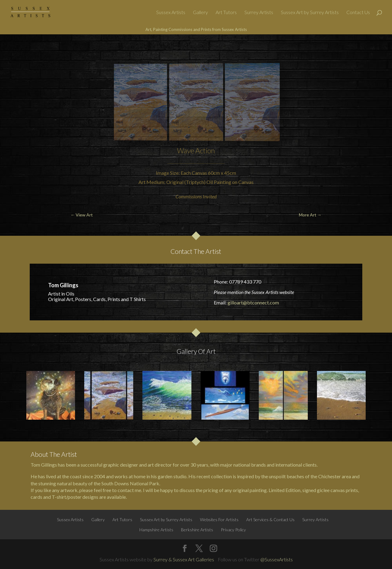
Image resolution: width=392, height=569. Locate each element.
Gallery (200, 13)
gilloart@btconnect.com (253, 302)
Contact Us (358, 13)
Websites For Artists (219, 519)
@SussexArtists (277, 559)
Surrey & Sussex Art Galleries (184, 559)
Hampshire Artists (156, 530)
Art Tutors (226, 13)
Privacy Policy (233, 530)
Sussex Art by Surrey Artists (310, 13)
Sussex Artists (171, 13)
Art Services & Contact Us (270, 519)
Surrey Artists (259, 13)
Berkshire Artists (197, 530)
